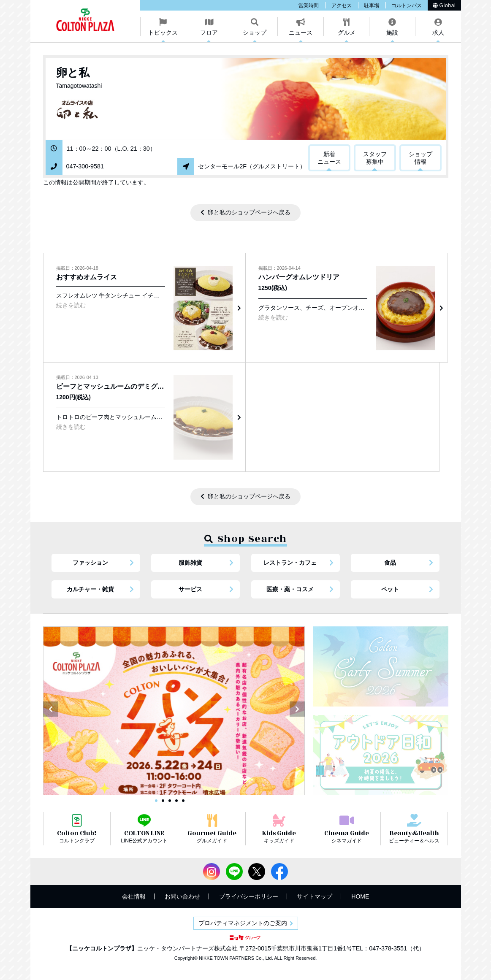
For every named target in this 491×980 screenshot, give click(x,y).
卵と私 (73, 73)
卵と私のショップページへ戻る (249, 212)
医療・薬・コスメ (290, 589)
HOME (360, 896)
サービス (190, 589)
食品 (390, 563)
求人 (438, 32)
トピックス (163, 32)
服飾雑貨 (190, 563)
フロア (209, 32)
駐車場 (372, 5)
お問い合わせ (182, 896)
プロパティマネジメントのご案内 (243, 923)
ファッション (90, 563)
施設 (392, 32)
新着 (329, 158)
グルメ (347, 32)
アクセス (342, 5)
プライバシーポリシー (249, 896)
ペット (390, 589)
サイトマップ (315, 896)
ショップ (255, 32)
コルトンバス (407, 5)
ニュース (301, 32)
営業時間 (309, 5)
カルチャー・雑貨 (90, 589)
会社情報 (134, 896)
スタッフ (375, 158)
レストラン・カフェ (290, 563)
